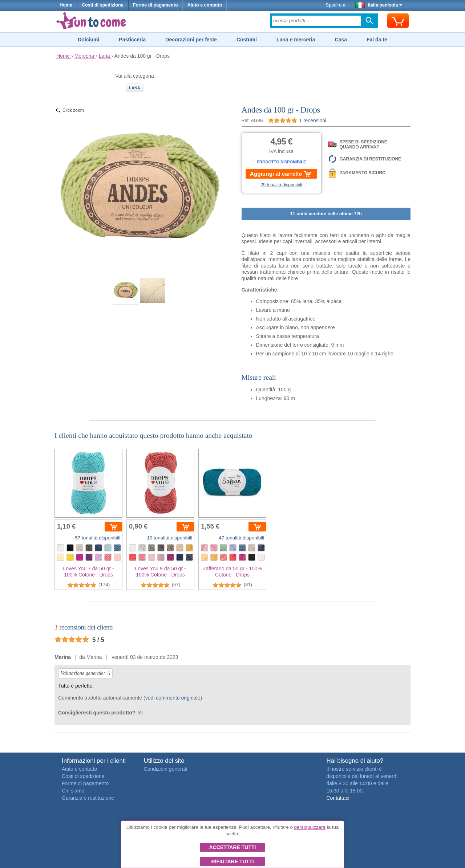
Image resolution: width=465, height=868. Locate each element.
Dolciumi (88, 40)
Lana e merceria (296, 40)
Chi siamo (73, 791)
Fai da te (377, 40)
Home (66, 5)
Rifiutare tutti (232, 861)
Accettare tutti (233, 847)
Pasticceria (132, 40)
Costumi (247, 40)
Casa (341, 40)
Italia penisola (379, 5)
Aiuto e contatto (205, 5)
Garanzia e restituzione (88, 798)
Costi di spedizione (103, 5)
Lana (135, 88)
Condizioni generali (165, 769)
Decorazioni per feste (191, 40)
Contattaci (338, 798)
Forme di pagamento (155, 5)
